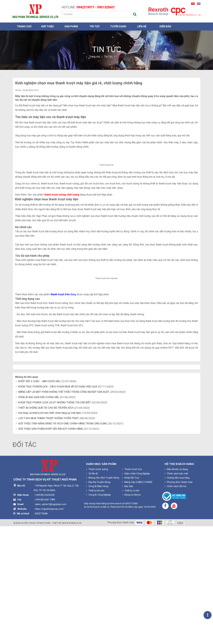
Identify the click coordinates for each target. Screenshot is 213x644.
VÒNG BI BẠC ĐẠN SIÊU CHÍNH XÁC (39, 515)
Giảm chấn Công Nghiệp (136, 591)
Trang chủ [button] (24, 26)
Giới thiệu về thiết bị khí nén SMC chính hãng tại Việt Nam (50, 531)
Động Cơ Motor (131, 613)
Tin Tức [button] (95, 26)
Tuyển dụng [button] (118, 26)
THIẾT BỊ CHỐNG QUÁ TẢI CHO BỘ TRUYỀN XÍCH (46, 525)
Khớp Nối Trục (131, 595)
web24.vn (76, 641)
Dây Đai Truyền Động (98, 600)
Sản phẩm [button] (71, 26)
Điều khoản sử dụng (176, 587)
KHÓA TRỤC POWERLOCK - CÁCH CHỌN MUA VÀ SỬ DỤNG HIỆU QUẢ (58, 504)
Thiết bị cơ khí (131, 608)
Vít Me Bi (92, 591)
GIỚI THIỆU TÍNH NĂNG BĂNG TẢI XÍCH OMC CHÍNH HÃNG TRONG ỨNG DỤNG (63, 541)
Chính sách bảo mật (176, 591)
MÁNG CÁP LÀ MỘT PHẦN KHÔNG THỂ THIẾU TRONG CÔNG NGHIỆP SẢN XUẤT (64, 510)
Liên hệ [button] (142, 26)
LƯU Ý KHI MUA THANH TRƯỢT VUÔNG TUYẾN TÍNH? (48, 536)
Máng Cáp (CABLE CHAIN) (137, 600)
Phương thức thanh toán (179, 600)
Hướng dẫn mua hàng (177, 595)
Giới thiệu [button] (48, 26)
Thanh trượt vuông (97, 587)
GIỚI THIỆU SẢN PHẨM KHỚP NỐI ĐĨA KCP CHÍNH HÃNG (51, 547)
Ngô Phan (45, 641)
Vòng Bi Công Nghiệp (98, 613)
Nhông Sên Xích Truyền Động (103, 595)
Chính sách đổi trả (175, 604)
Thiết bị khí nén (95, 608)
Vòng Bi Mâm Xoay (97, 604)
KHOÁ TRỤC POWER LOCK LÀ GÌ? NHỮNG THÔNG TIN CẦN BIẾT (54, 520)
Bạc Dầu (128, 604)
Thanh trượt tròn (132, 587)
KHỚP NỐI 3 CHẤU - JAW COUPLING (39, 499)
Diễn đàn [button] (165, 26)
